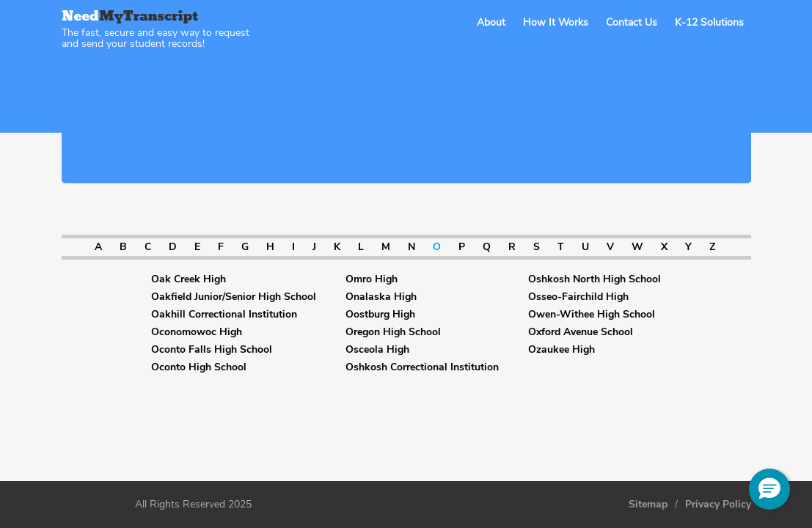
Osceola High (377, 350)
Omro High (372, 279)
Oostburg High (380, 315)
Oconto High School (199, 367)
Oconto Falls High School (212, 350)
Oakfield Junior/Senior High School (234, 297)
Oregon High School (393, 332)
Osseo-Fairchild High (578, 297)
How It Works (556, 22)
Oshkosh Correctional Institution (422, 367)
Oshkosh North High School (595, 279)
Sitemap (648, 505)
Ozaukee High (562, 350)
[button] (769, 489)
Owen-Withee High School (592, 315)
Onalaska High (381, 297)
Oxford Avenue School (581, 332)
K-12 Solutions (709, 22)
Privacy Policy (718, 505)
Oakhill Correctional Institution (224, 315)
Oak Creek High (189, 279)
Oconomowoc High (197, 332)
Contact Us (632, 22)
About (491, 22)
